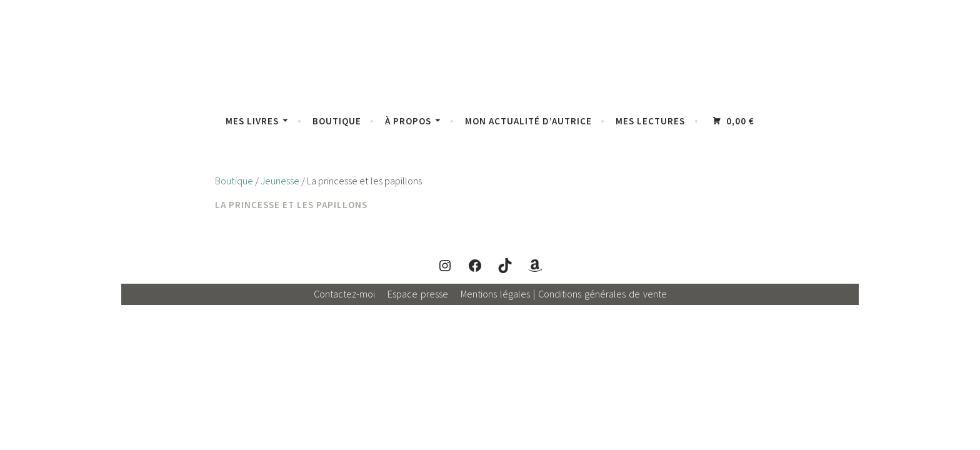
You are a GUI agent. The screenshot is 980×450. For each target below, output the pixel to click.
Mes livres (252, 121)
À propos (408, 121)
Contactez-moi (344, 294)
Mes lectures (650, 121)
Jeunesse (280, 181)
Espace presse (418, 294)
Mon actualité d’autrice (528, 121)
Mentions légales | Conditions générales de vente (564, 294)
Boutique (337, 121)
